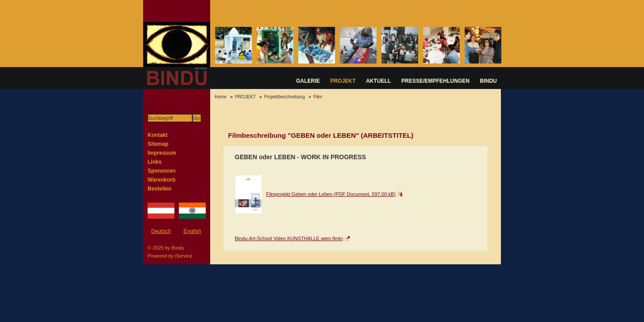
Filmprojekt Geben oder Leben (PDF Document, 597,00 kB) (331, 194)
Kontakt (158, 135)
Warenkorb (161, 180)
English (192, 231)
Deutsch (161, 231)
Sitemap (158, 144)
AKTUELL (378, 81)
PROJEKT (343, 81)
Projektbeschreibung (285, 97)
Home (221, 97)
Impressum (162, 153)
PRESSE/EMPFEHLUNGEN (435, 81)
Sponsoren (162, 171)
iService (184, 256)
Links (155, 162)
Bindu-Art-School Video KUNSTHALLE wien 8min (289, 238)
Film (318, 97)
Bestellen (159, 189)
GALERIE (308, 81)
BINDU (488, 81)
